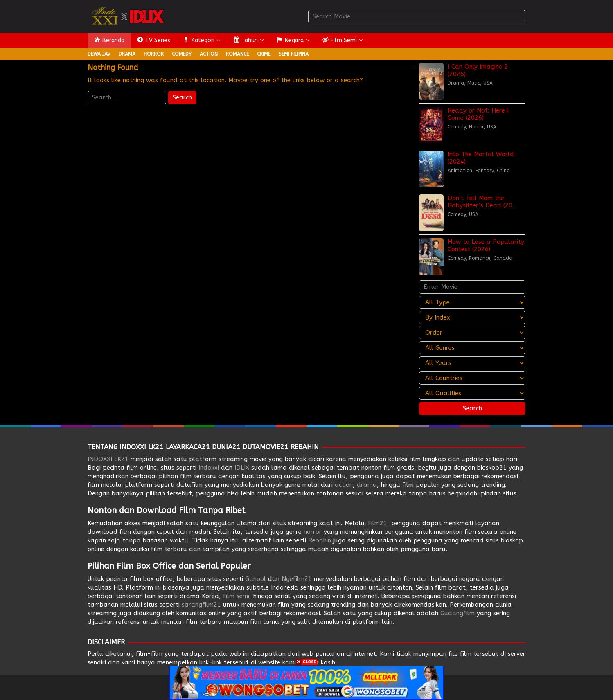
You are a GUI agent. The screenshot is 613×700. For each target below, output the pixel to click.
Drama (456, 83)
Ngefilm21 (297, 579)
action (344, 485)
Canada (503, 258)
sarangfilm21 (201, 605)
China (503, 171)
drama (367, 485)
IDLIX (242, 468)
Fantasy (485, 171)
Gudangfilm (457, 613)
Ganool (256, 579)
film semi (236, 596)
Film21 (377, 523)
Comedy (457, 127)
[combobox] (417, 17)
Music (474, 83)
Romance (480, 258)
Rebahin (320, 540)
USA (488, 83)
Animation (460, 171)
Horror (476, 127)
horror (313, 532)
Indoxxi (209, 468)
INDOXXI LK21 (108, 459)
